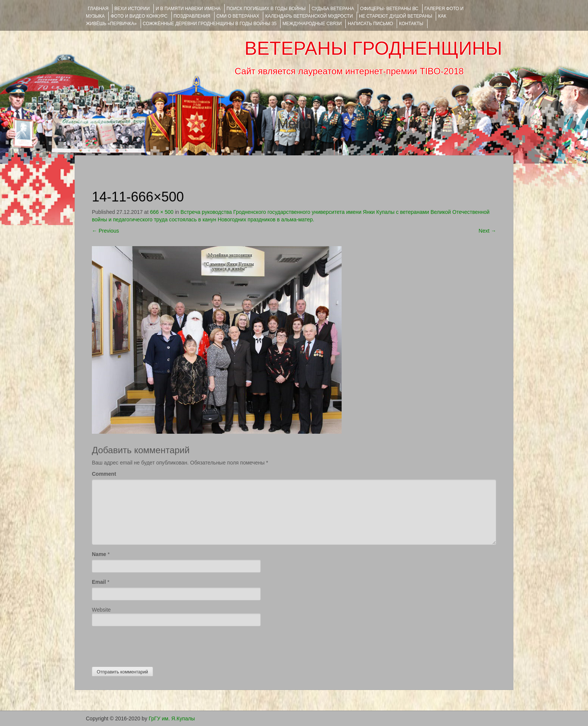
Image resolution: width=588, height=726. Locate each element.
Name (99, 554)
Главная (98, 9)
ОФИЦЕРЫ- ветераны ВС (389, 9)
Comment (104, 474)
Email (99, 582)
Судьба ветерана (333, 9)
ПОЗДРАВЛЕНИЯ (192, 16)
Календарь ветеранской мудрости (309, 16)
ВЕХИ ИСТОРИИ (132, 9)
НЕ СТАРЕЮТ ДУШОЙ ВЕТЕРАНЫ (395, 16)
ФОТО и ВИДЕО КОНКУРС (139, 16)
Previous (105, 231)
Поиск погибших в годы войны (266, 9)
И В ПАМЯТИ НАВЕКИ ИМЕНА (188, 9)
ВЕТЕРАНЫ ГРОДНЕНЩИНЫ (373, 48)
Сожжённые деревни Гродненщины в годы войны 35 (210, 24)
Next (487, 231)
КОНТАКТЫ (411, 24)
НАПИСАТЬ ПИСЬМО (370, 24)
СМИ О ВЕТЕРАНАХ (238, 16)
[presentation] (149, 645)
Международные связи (312, 24)
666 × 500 (162, 212)
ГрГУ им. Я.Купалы (172, 718)
